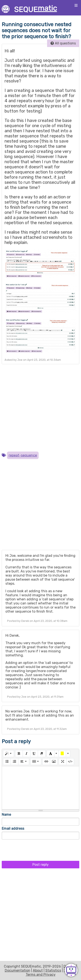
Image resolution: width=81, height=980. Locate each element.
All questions (63, 43)
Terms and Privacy (41, 975)
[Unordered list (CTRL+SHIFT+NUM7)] (7, 762)
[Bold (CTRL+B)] (19, 753)
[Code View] (70, 762)
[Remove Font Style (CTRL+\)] (42, 753)
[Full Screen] (63, 762)
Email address (13, 829)
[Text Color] (51, 753)
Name (6, 815)
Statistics (53, 970)
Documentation (17, 970)
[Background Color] (62, 753)
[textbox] (40, 788)
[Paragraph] (24, 762)
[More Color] (56, 753)
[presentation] (35, 849)
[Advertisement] (40, 408)
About (38, 970)
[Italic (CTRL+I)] (27, 753)
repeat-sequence (23, 455)
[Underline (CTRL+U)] (34, 753)
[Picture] (54, 762)
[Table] (36, 762)
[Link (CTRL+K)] (46, 762)
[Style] (9, 753)
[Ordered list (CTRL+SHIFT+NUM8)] (14, 762)
